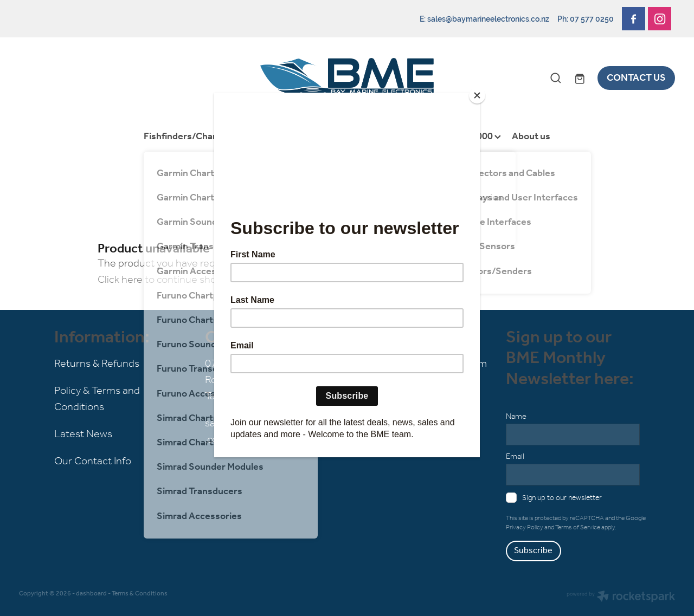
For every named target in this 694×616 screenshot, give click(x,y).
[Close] (477, 95)
